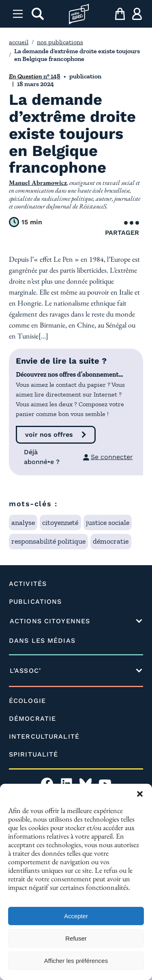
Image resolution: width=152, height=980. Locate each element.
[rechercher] (38, 14)
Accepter (76, 916)
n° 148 (35, 76)
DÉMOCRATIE (32, 719)
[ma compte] (137, 14)
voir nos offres (49, 435)
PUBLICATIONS (35, 602)
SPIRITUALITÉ (33, 754)
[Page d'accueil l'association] (79, 14)
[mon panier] (120, 14)
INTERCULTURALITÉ (44, 736)
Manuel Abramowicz (38, 183)
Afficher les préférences (76, 961)
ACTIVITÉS (28, 584)
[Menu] (18, 14)
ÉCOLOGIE (27, 701)
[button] (140, 794)
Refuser (76, 938)
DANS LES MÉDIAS (42, 641)
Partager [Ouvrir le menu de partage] (122, 229)
